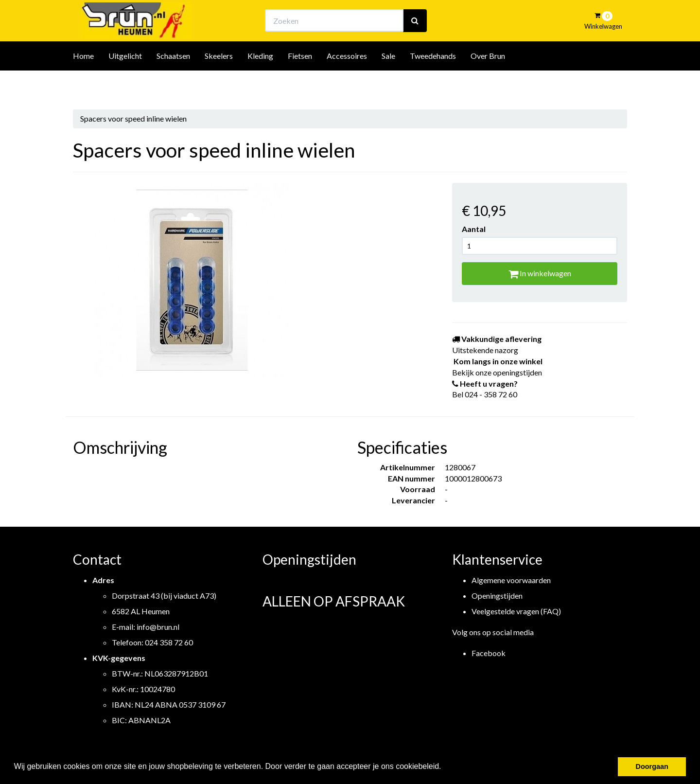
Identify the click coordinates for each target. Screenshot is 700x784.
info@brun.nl (158, 627)
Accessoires (347, 82)
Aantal (474, 229)
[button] (445, 767)
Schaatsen (173, 82)
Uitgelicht (125, 82)
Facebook (489, 653)
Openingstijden (497, 596)
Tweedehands (433, 82)
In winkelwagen (540, 273)
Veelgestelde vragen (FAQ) (516, 611)
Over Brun (488, 82)
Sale (388, 82)
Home (83, 82)
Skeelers (219, 82)
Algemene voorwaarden (511, 580)
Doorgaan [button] (652, 766)
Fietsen (300, 82)
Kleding (260, 82)
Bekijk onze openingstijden (359, 17)
